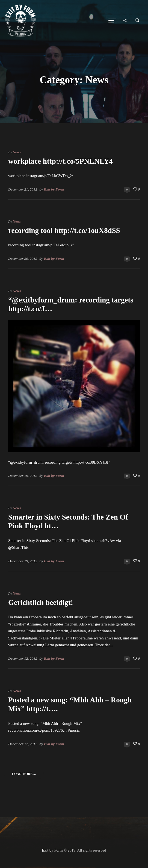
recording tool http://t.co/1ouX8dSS (64, 230)
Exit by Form (54, 189)
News (17, 152)
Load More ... (24, 774)
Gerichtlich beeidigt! (41, 602)
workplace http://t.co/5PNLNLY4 (60, 161)
